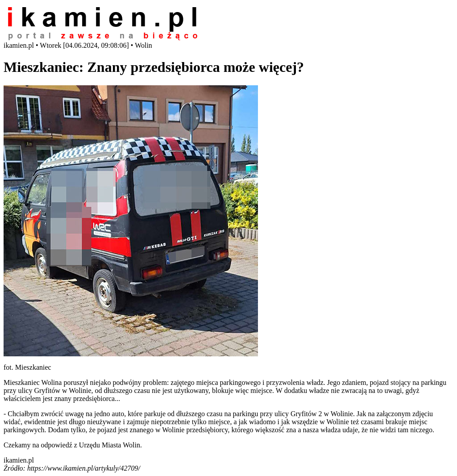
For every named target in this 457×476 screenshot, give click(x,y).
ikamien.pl (19, 460)
